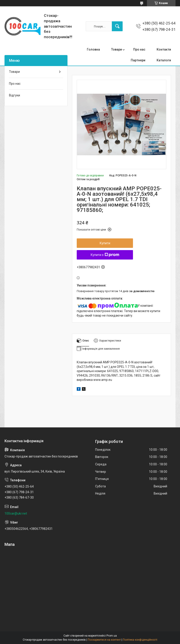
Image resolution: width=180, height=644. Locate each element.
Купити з (105, 255)
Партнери (138, 60)
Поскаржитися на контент (104, 640)
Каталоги (164, 60)
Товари (117, 49)
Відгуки (15, 95)
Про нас (139, 49)
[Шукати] (117, 26)
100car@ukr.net (16, 513)
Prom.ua (112, 636)
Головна (93, 49)
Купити (105, 243)
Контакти (164, 49)
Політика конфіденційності (140, 640)
